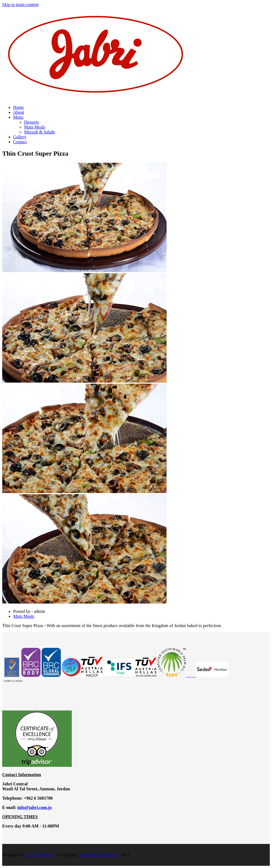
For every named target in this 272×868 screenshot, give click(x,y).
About (19, 112)
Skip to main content (20, 5)
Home (18, 107)
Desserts (32, 122)
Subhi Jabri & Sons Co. (99, 855)
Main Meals (35, 127)
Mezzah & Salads (40, 132)
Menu (18, 117)
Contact (20, 142)
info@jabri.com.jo (35, 807)
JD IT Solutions (39, 855)
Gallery (20, 137)
